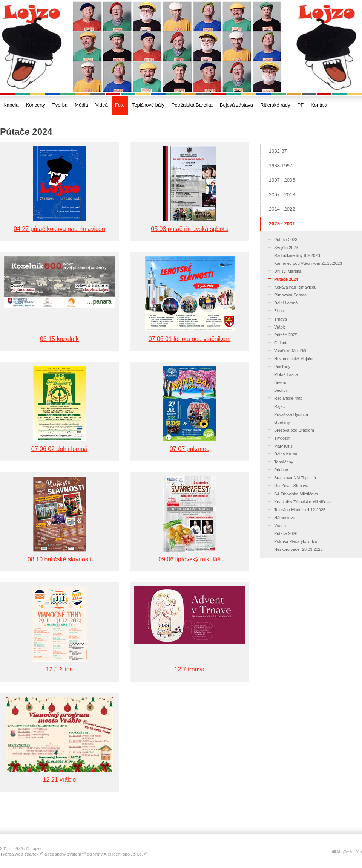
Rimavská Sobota (290, 295)
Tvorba (60, 105)
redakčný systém (65, 854)
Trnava (281, 319)
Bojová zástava (236, 105)
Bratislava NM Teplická (295, 478)
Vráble (280, 327)
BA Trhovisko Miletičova (296, 494)
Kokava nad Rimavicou (295, 287)
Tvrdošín (282, 438)
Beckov (281, 390)
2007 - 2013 (282, 195)
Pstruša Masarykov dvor (296, 541)
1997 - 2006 (282, 180)
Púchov (281, 470)
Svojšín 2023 (286, 248)
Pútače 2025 (286, 335)
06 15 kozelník (59, 339)
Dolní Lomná (286, 303)
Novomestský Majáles (294, 359)
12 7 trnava (190, 669)
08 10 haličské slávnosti (59, 559)
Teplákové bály (148, 105)
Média (81, 105)
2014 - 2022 (282, 209)
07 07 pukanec (189, 449)
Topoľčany (284, 462)
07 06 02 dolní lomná (59, 449)
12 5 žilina (60, 669)
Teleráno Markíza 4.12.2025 (300, 510)
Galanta (281, 343)
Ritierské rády (275, 105)
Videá (102, 105)
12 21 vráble (60, 780)
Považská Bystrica (291, 414)
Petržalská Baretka (192, 105)
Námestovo (285, 518)
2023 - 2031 (282, 224)
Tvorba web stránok (19, 854)
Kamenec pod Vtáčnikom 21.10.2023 (308, 263)
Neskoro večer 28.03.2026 (298, 549)
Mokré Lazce (286, 374)
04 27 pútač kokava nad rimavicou (59, 229)
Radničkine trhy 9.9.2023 (297, 255)
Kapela (11, 105)
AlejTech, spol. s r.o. (123, 854)
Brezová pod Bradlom (294, 430)
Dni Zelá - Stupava (291, 486)
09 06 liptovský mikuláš (189, 559)
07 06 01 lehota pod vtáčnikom (190, 339)
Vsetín (280, 526)
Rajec (279, 406)
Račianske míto (288, 398)
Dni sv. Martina (288, 271)
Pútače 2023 (286, 240)
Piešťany (282, 367)
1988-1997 (281, 166)
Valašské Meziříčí (290, 351)
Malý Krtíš (283, 446)
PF (300, 105)
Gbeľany (282, 422)
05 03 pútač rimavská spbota (189, 229)
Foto (120, 105)
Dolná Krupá (286, 454)
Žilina (279, 311)
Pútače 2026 (286, 533)
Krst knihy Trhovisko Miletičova (302, 502)
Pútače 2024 (286, 279)
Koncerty (35, 105)
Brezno (281, 382)
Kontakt (319, 105)
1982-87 (278, 151)
